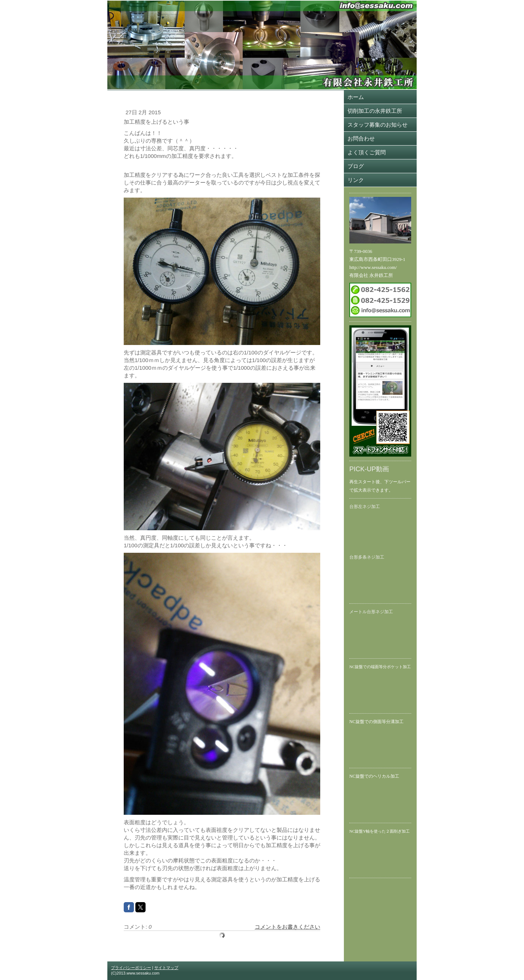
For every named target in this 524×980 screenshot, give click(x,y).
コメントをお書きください (287, 927)
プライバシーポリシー (131, 968)
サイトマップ (166, 968)
